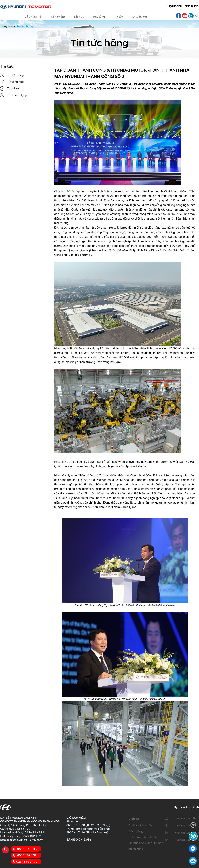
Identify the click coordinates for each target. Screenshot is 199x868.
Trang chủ (7, 26)
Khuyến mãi (140, 17)
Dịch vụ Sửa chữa (140, 826)
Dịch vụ (79, 17)
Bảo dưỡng (136, 831)
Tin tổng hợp (15, 82)
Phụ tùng (99, 17)
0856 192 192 (27, 855)
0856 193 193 (27, 849)
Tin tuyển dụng (17, 95)
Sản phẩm (58, 17)
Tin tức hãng (15, 75)
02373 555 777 (27, 862)
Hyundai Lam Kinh (187, 818)
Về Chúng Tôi (33, 17)
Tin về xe (13, 88)
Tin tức (118, 17)
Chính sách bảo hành (143, 837)
